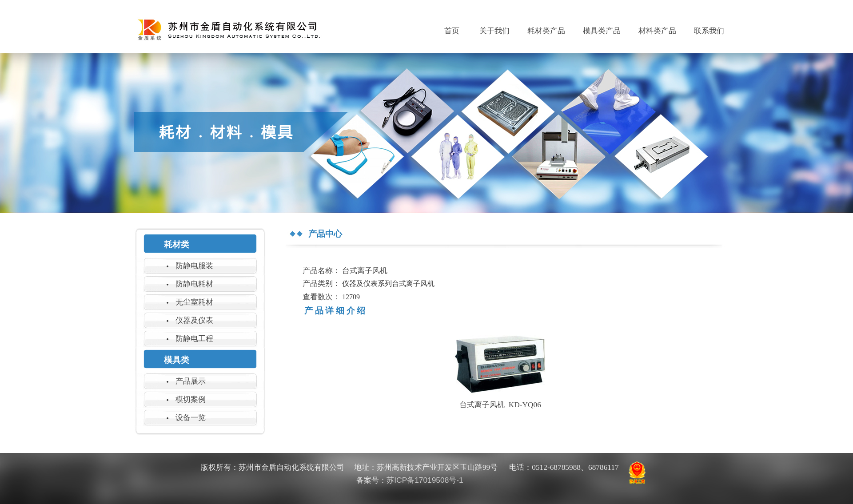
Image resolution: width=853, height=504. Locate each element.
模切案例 (191, 399)
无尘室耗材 (194, 302)
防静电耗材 (194, 284)
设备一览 (191, 417)
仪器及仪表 (194, 320)
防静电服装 (194, 266)
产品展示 (191, 381)
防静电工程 (194, 338)
